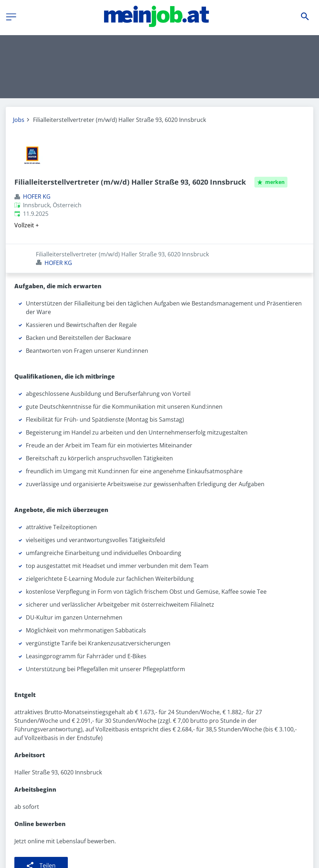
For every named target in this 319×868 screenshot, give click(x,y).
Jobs (19, 120)
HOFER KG (37, 196)
